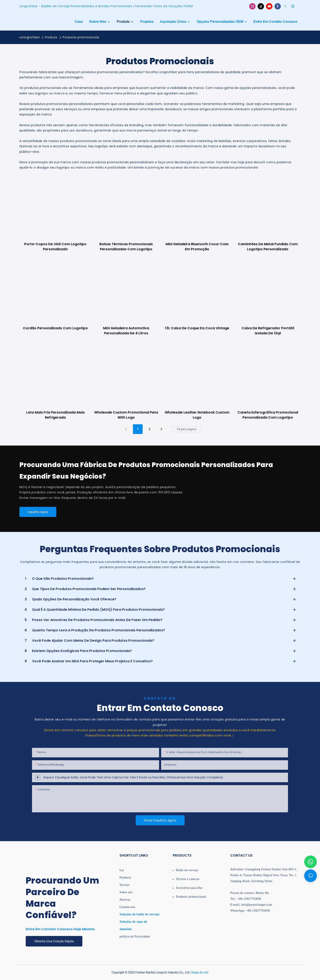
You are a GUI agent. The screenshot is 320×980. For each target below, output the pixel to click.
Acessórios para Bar (189, 888)
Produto (51, 37)
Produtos (125, 878)
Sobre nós (126, 892)
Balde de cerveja (187, 870)
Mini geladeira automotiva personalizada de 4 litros (126, 331)
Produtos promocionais (81, 37)
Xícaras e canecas (188, 879)
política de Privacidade (135, 936)
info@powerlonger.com (257, 905)
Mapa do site (200, 972)
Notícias (125, 900)
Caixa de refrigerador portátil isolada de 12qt (268, 331)
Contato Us (160, 698)
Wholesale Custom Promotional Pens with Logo (126, 415)
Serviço (125, 885)
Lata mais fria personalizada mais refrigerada (55, 415)
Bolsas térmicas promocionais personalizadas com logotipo (126, 247)
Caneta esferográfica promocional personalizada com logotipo (268, 415)
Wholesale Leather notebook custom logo (197, 415)
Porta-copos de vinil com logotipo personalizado (55, 247)
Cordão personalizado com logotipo (55, 328)
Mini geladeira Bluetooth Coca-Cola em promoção (197, 247)
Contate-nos (127, 907)
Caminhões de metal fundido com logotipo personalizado (268, 247)
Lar (122, 870)
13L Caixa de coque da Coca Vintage (197, 328)
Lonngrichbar (30, 37)
